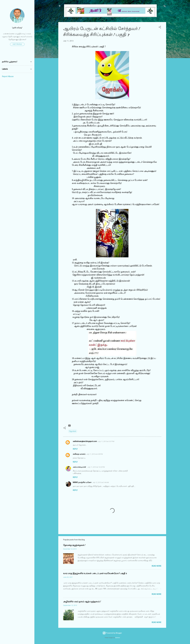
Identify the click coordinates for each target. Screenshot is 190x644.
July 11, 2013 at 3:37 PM (106, 441)
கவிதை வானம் (79, 454)
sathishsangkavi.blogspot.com (85, 441)
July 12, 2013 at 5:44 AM (101, 482)
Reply (75, 449)
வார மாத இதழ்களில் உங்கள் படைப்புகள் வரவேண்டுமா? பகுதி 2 (95, 573)
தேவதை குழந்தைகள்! (74, 545)
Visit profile (17, 44)
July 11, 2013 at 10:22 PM (96, 467)
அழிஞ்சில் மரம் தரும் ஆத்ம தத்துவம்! (82, 602)
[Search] (165, 7)
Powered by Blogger (112, 633)
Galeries (118, 638)
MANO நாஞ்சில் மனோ (82, 482)
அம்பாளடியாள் (80, 467)
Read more (156, 566)
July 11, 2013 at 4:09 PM (95, 454)
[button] (160, 28)
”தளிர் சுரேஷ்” (17, 28)
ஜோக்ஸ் (73, 431)
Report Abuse (8, 76)
